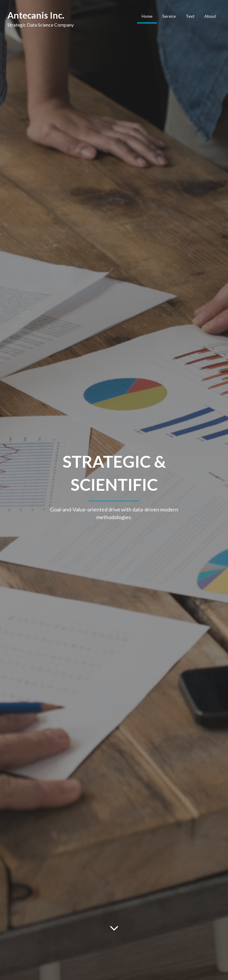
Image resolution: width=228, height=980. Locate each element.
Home (147, 16)
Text (190, 16)
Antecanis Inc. (36, 15)
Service (169, 16)
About (210, 16)
